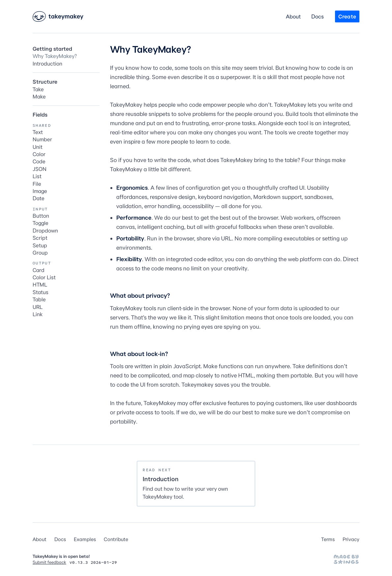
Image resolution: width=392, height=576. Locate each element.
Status (41, 292)
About (293, 16)
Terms (328, 539)
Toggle (41, 223)
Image (40, 191)
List (37, 176)
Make (39, 96)
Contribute (116, 539)
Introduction (47, 64)
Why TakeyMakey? (55, 56)
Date (39, 198)
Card (39, 270)
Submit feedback (49, 562)
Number (42, 139)
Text (38, 132)
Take (38, 89)
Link (38, 314)
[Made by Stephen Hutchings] (346, 559)
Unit (38, 147)
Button (41, 216)
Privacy (351, 539)
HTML (40, 285)
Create (347, 16)
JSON (40, 169)
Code (39, 161)
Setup (40, 245)
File (37, 184)
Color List (44, 277)
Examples (85, 539)
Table (39, 299)
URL (38, 307)
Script (40, 238)
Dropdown (45, 231)
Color (39, 154)
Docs (318, 16)
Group (40, 253)
